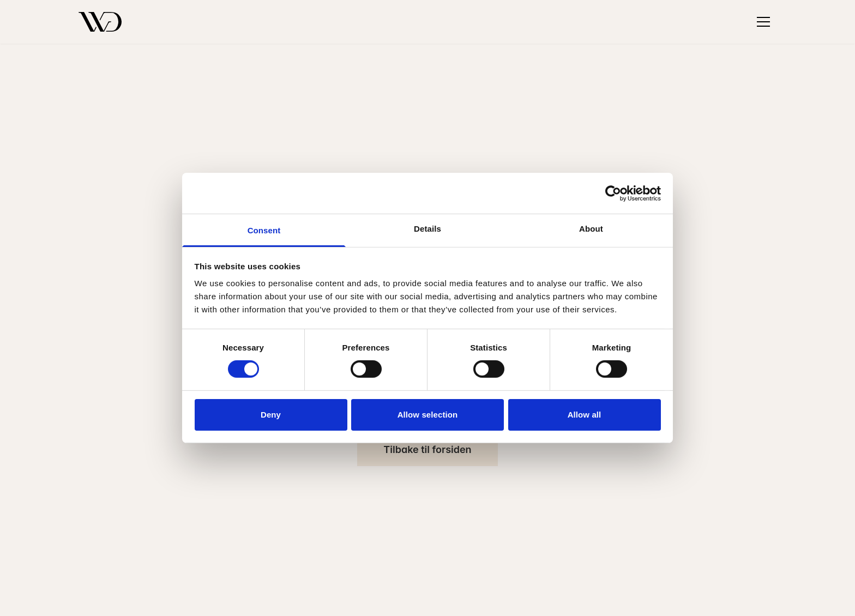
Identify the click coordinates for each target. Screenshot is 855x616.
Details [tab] (427, 229)
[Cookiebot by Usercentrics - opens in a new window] (613, 193)
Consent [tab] (264, 230)
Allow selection (428, 415)
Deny (271, 415)
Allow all (585, 415)
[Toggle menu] (763, 22)
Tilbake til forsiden (427, 449)
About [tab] (591, 229)
